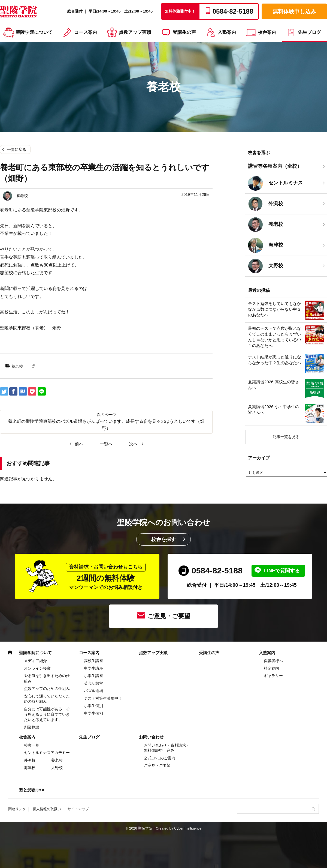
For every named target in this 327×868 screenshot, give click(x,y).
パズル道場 (93, 691)
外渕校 (30, 760)
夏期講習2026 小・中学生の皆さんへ (274, 409)
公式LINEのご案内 (160, 758)
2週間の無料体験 (106, 577)
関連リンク (17, 809)
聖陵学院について (34, 32)
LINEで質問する (282, 571)
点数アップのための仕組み (47, 689)
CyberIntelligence (188, 828)
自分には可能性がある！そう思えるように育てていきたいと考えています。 (47, 714)
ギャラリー (273, 676)
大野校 (57, 768)
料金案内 (271, 668)
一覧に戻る (17, 149)
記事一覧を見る (286, 437)
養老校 (17, 366)
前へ (79, 444)
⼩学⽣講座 (93, 676)
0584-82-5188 (217, 571)
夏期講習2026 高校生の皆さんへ (274, 385)
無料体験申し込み (294, 11)
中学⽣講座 (93, 668)
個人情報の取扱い (47, 809)
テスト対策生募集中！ (103, 698)
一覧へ (106, 444)
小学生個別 (93, 706)
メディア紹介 (35, 661)
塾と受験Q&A (32, 790)
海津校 (30, 768)
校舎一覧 (32, 745)
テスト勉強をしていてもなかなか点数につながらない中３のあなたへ (275, 309)
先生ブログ (309, 32)
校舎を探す (163, 539)
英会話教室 (93, 683)
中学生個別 (93, 713)
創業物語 (32, 727)
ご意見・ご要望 (169, 616)
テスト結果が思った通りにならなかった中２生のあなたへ (275, 360)
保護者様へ (273, 661)
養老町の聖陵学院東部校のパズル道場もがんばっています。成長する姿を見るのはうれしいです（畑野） (106, 425)
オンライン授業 (37, 668)
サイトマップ (78, 809)
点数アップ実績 (135, 32)
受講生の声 (184, 32)
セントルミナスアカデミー (47, 753)
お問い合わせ (151, 737)
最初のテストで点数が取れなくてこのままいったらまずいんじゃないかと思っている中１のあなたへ (275, 337)
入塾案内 (227, 32)
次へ (134, 444)
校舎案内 (267, 32)
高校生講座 (93, 661)
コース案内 (86, 32)
